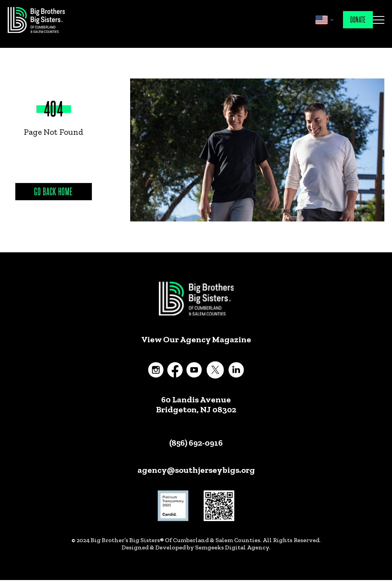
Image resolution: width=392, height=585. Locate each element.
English (322, 20)
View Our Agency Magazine (196, 340)
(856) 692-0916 (196, 443)
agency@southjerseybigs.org (196, 470)
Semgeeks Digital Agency (232, 547)
